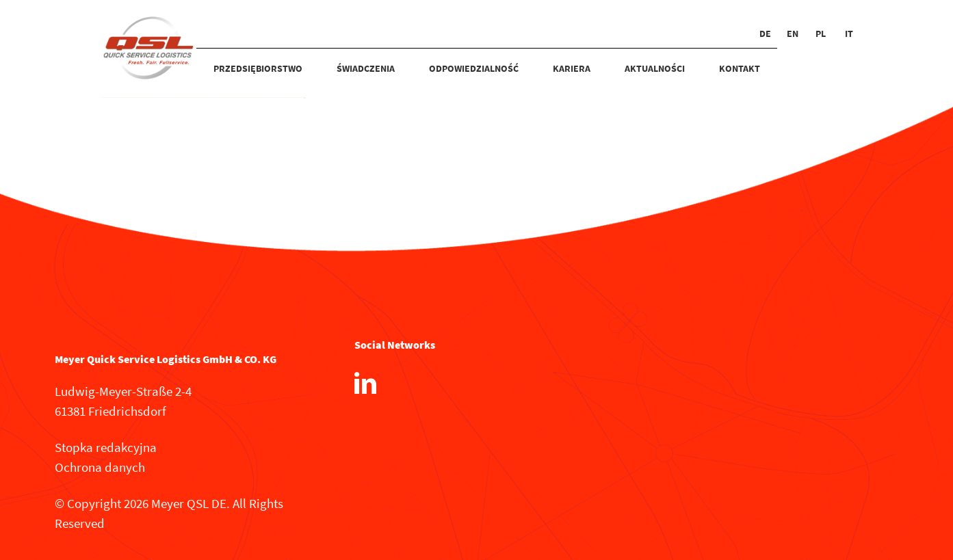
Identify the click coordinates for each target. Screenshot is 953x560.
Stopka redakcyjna (106, 447)
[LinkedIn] (365, 383)
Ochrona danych (100, 467)
